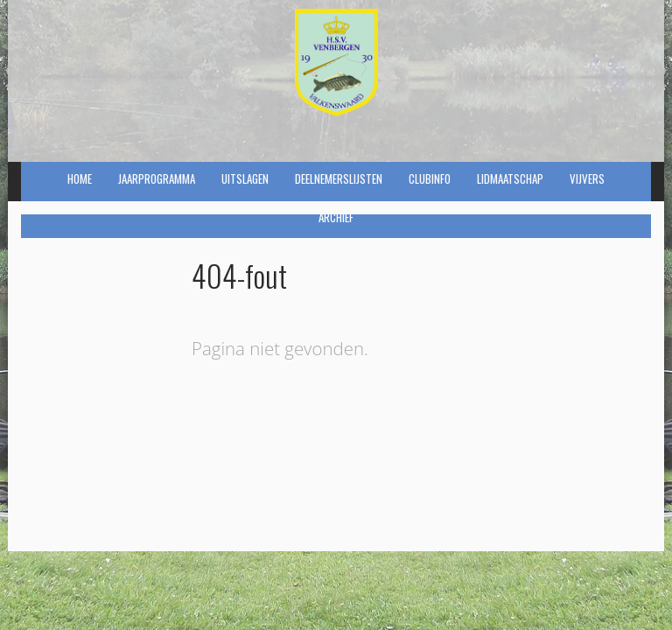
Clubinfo (430, 178)
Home (80, 178)
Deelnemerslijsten (339, 178)
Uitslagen (245, 178)
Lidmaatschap (510, 178)
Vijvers (587, 178)
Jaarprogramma (157, 178)
